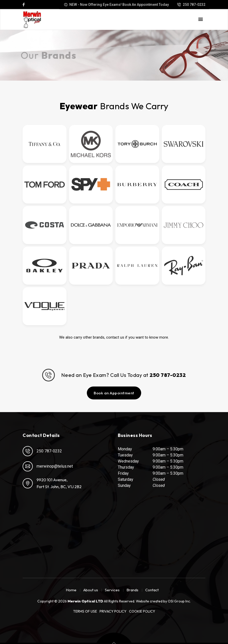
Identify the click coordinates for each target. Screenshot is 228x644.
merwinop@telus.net (48, 466)
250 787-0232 (42, 451)
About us (91, 590)
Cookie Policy (142, 611)
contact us (115, 337)
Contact (152, 590)
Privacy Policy (113, 611)
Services (112, 590)
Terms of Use (85, 611)
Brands (132, 590)
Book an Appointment (114, 393)
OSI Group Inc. (179, 601)
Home (71, 590)
